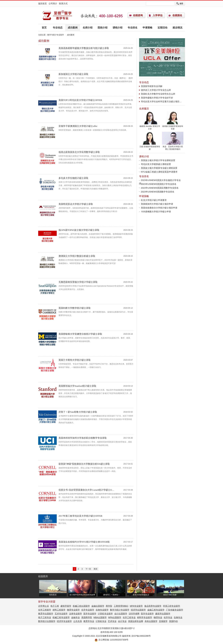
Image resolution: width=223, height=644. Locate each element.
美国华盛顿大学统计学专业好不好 (157, 98)
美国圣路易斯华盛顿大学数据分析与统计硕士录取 (84, 48)
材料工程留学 (59, 610)
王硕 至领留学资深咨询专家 (150, 147)
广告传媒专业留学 (175, 610)
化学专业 (168, 617)
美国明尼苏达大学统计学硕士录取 (76, 204)
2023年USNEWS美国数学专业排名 (158, 192)
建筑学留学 (66, 606)
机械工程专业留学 (61, 617)
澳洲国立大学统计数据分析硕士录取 (77, 256)
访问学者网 (134, 614)
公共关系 (78, 621)
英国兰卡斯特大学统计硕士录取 (75, 360)
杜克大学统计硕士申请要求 (154, 200)
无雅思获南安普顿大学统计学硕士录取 (78, 282)
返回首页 (42, 4)
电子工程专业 (45, 617)
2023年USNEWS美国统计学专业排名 (159, 184)
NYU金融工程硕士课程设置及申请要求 (159, 172)
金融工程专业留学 (156, 610)
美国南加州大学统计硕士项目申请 (157, 204)
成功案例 (73, 28)
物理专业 (158, 617)
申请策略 (147, 28)
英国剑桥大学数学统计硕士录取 (75, 308)
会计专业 (122, 621)
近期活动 (162, 28)
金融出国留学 (98, 606)
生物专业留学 (102, 610)
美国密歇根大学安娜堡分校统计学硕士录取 (80, 334)
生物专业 (178, 617)
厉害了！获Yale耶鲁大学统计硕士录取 (78, 412)
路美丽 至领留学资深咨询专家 (173, 127)
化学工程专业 (129, 617)
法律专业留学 (76, 614)
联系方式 (63, 4)
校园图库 (43, 576)
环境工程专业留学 (171, 606)
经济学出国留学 (138, 610)
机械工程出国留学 (81, 606)
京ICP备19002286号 (141, 636)
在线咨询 (138, 15)
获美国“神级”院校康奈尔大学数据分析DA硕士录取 (84, 464)
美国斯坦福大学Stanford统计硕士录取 (77, 386)
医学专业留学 (90, 614)
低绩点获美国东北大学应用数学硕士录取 (79, 152)
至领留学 (163, 621)
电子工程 (55, 606)
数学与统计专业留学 (57, 15)
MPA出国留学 (115, 617)
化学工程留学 (45, 610)
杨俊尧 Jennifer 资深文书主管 (150, 127)
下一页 (88, 569)
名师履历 (144, 109)
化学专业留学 (88, 610)
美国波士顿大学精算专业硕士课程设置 (159, 168)
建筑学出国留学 (163, 614)
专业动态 (58, 28)
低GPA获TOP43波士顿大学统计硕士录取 (79, 230)
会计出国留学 (121, 614)
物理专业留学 (73, 610)
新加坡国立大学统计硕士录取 (73, 74)
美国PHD (173, 621)
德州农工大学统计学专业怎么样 (156, 90)
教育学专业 (89, 621)
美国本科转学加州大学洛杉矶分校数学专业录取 (83, 438)
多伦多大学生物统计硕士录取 (73, 178)
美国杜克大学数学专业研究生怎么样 (158, 94)
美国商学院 (87, 617)
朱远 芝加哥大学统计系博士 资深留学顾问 (173, 147)
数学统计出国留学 (47, 621)
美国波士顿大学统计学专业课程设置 (158, 160)
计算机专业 (101, 621)
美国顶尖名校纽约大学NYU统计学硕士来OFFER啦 (84, 542)
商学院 (109, 606)
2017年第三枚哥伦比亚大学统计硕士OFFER (80, 516)
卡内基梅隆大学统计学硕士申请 (156, 212)
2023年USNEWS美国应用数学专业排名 (160, 188)
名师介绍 (88, 28)
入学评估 (158, 15)
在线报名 (177, 15)
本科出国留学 (151, 621)
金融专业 (76, 617)
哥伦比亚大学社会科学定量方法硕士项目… (161, 101)
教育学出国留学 (46, 614)
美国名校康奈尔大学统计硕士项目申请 (159, 208)
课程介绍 (118, 28)
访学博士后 (44, 606)
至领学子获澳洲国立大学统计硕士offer (78, 126)
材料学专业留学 (145, 617)
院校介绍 (103, 28)
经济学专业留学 (64, 621)
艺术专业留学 (61, 614)
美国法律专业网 (136, 621)
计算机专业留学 (105, 614)
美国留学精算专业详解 (152, 86)
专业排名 (133, 28)
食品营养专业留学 (153, 606)
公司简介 (53, 4)
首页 (44, 28)
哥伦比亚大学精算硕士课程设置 (156, 164)
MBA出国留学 (100, 617)
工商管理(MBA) (121, 606)
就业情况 (177, 28)
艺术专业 (112, 621)
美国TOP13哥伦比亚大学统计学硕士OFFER (80, 100)
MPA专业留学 (136, 606)
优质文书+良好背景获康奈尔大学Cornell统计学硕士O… (86, 490)
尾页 (96, 569)
